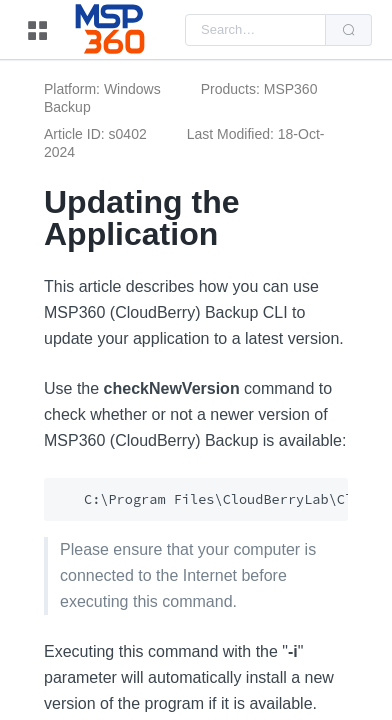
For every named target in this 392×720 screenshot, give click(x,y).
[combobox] (255, 30)
